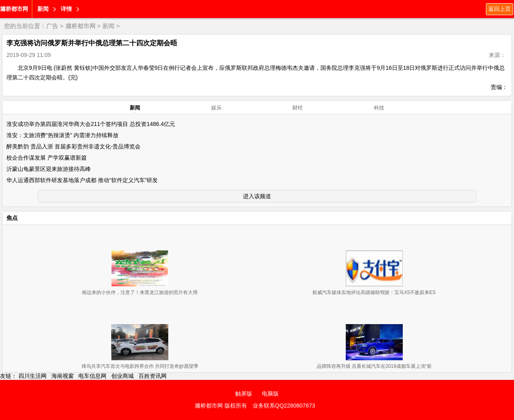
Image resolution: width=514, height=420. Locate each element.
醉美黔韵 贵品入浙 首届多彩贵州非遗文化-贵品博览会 (73, 146)
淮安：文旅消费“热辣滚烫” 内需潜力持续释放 (62, 135)
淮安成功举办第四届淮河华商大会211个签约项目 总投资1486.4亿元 (91, 124)
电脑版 (270, 394)
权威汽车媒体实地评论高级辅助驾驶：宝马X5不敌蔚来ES (374, 292)
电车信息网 (92, 376)
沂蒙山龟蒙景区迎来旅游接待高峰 (49, 169)
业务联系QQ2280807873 (284, 406)
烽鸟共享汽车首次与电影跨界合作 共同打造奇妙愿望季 (140, 366)
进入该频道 (257, 196)
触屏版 (244, 394)
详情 (66, 9)
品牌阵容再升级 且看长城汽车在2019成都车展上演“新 (374, 366)
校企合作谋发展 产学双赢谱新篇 (47, 158)
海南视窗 (63, 376)
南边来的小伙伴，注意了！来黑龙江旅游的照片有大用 (140, 292)
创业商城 (122, 376)
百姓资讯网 (153, 376)
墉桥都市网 (14, 9)
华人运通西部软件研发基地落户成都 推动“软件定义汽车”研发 (82, 180)
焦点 (12, 218)
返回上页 (500, 9)
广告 (52, 26)
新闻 (43, 9)
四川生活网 (33, 376)
